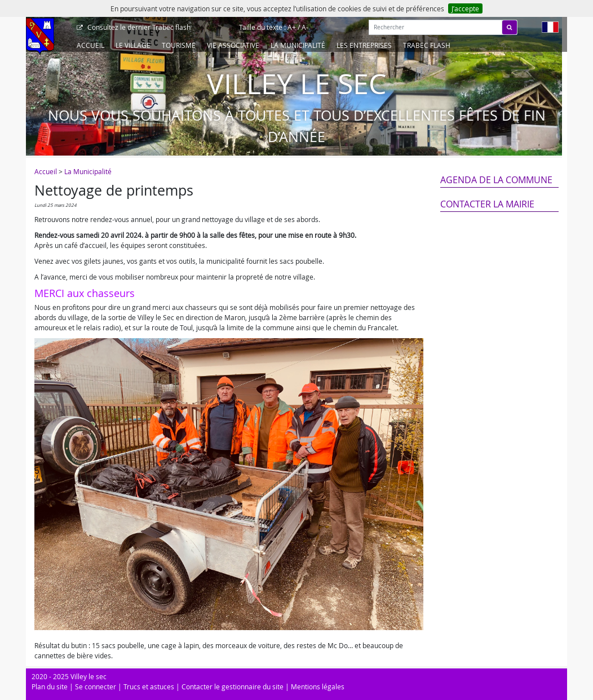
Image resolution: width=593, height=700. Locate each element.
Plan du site (50, 686)
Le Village (133, 45)
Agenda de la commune (496, 180)
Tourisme (179, 45)
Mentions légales (318, 686)
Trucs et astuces (149, 686)
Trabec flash (138, 27)
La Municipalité (298, 45)
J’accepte (465, 8)
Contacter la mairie (487, 204)
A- (305, 27)
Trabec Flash (427, 45)
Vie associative (233, 45)
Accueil (90, 45)
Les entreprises (364, 45)
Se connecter (96, 686)
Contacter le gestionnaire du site (233, 686)
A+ (292, 27)
